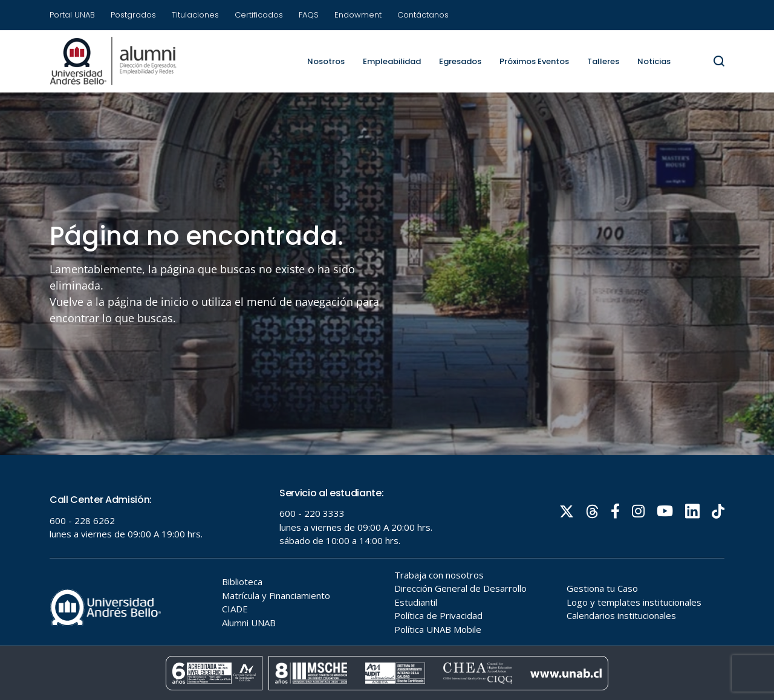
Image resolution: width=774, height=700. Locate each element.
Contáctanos (423, 15)
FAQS (309, 15)
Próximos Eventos (534, 61)
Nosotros (326, 61)
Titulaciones (195, 15)
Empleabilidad (392, 61)
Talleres (603, 61)
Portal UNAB (72, 15)
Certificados (259, 15)
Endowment (358, 15)
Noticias (654, 61)
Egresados (460, 61)
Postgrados (133, 15)
